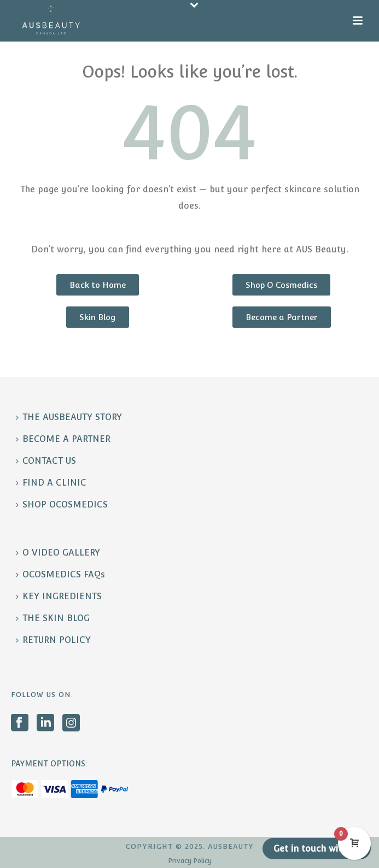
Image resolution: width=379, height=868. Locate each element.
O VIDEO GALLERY (58, 553)
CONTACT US (46, 461)
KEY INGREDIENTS (59, 596)
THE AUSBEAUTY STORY (69, 417)
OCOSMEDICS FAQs (60, 574)
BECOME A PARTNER (63, 439)
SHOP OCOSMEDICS (62, 504)
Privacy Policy (190, 861)
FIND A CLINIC (51, 483)
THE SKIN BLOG (53, 618)
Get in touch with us (317, 849)
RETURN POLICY (53, 640)
